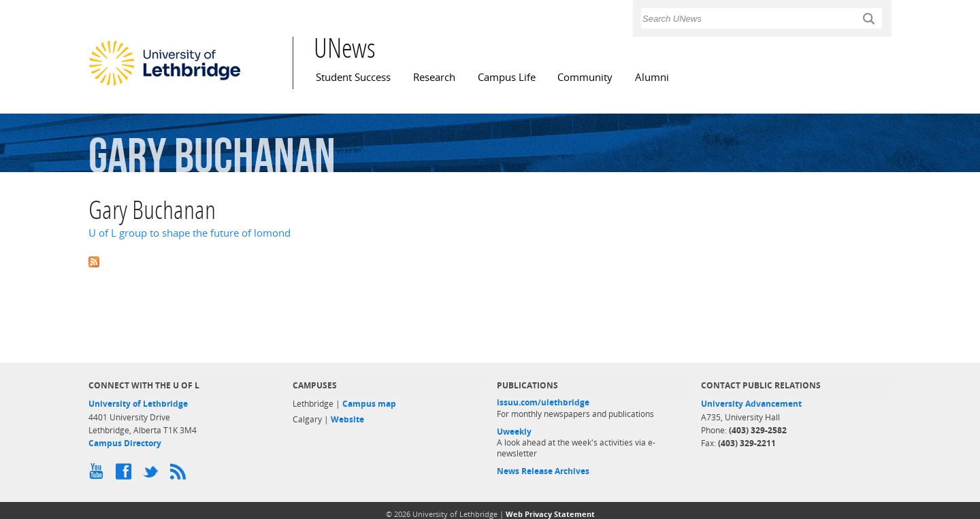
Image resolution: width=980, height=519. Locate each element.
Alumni (652, 77)
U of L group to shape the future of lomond (190, 233)
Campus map (369, 404)
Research (434, 77)
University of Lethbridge (138, 404)
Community (585, 77)
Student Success (353, 77)
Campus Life (507, 77)
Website (347, 419)
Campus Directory (125, 443)
